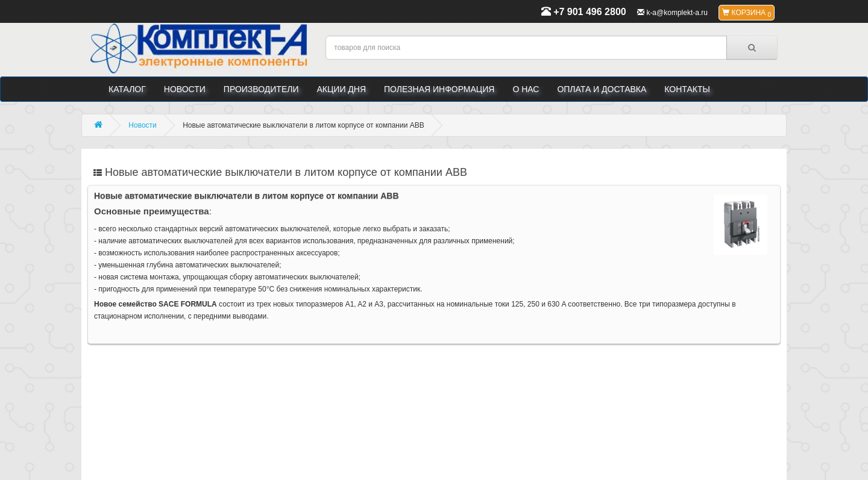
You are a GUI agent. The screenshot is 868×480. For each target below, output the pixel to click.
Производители (261, 89)
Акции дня (341, 89)
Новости (185, 89)
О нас (526, 89)
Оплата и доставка (602, 89)
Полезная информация (439, 89)
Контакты (687, 89)
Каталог (127, 89)
